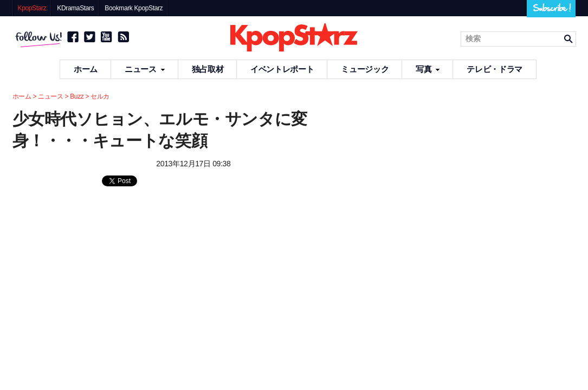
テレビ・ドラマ (494, 69)
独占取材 (208, 69)
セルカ (100, 96)
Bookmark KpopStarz (134, 8)
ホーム (86, 69)
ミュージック (365, 69)
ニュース (145, 69)
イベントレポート (282, 69)
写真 (428, 69)
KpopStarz (32, 8)
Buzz (77, 96)
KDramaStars (75, 8)
